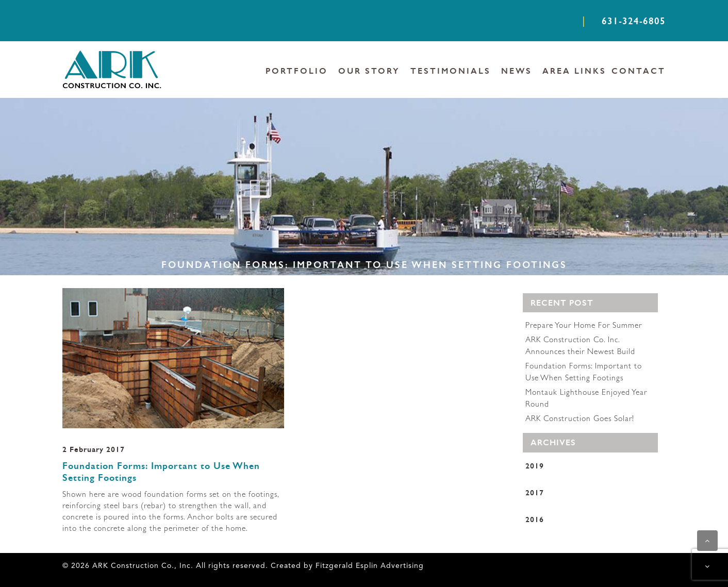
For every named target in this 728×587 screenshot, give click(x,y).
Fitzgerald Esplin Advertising (368, 566)
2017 (535, 492)
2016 (535, 519)
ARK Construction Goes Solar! (580, 420)
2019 (535, 466)
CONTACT (639, 71)
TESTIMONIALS (451, 71)
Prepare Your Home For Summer (584, 326)
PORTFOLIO (297, 71)
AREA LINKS (574, 71)
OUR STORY (369, 71)
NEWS (517, 71)
